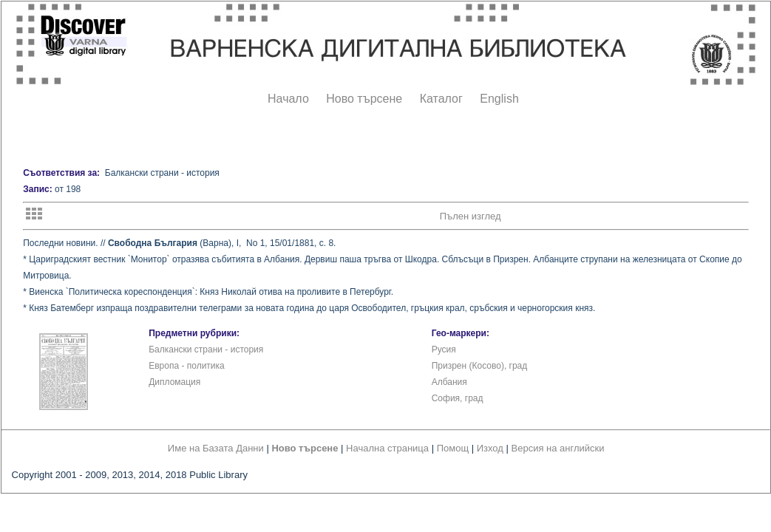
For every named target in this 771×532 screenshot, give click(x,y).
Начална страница (387, 448)
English (499, 99)
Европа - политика (187, 366)
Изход (490, 448)
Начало (288, 99)
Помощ (453, 448)
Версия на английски (558, 448)
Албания (449, 382)
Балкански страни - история (206, 349)
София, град (458, 398)
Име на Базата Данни (216, 448)
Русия (444, 349)
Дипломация (174, 382)
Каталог (441, 99)
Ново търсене (364, 99)
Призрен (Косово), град (480, 366)
